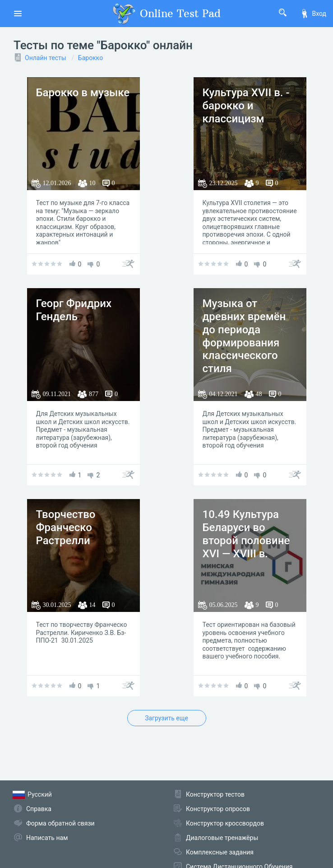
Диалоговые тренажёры (222, 838)
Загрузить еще (166, 718)
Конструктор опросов (218, 809)
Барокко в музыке (83, 93)
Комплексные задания (220, 852)
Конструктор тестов (215, 794)
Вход (313, 14)
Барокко (90, 58)
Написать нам (47, 838)
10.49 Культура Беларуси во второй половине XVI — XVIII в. (246, 534)
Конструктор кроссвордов (225, 823)
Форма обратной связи (60, 823)
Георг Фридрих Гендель (74, 310)
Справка (39, 809)
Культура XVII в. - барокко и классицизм (246, 106)
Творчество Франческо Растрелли (66, 527)
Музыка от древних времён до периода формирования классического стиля (244, 336)
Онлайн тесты (46, 58)
